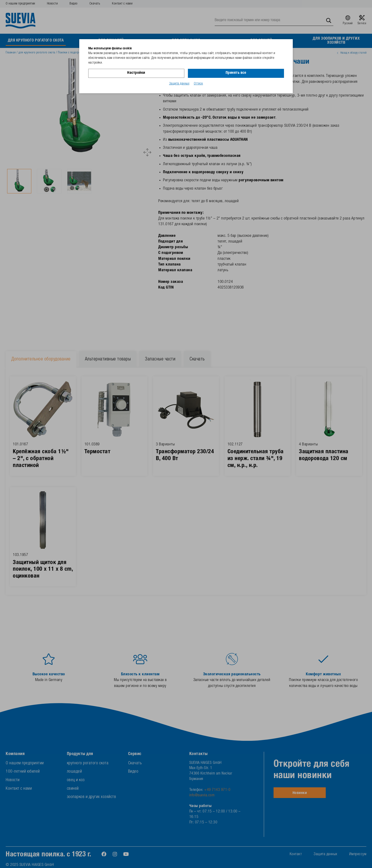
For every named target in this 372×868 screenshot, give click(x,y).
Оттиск (198, 84)
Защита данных (179, 84)
